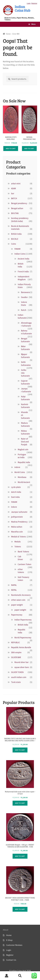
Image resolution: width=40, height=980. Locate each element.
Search (20, 976)
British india (23, 625)
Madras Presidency (19, 522)
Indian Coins (20, 254)
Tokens (18, 547)
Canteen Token (24, 564)
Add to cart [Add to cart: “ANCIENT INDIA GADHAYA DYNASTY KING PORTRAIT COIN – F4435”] (20, 909)
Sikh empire (16, 652)
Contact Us (11, 960)
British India (16, 234)
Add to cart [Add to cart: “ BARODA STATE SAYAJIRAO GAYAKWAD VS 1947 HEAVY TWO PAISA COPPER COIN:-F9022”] (11, 148)
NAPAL (14, 585)
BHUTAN (15, 213)
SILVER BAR (16, 657)
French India (23, 271)
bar (13, 193)
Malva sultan (17, 527)
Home (8, 34)
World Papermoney (23, 638)
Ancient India (23, 259)
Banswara (25, 292)
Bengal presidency (19, 203)
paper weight (17, 605)
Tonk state (16, 682)
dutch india (16, 492)
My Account (7, 976)
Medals (17, 542)
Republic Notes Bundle (21, 647)
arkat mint (16, 183)
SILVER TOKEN (17, 672)
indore (17, 467)
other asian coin (18, 600)
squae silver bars (22, 667)
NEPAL (14, 590)
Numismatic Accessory (21, 595)
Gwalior (24, 297)
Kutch (24, 310)
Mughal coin (23, 449)
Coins (13, 244)
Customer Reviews (14, 945)
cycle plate (16, 487)
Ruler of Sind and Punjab (25, 442)
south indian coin (19, 677)
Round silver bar (21, 662)
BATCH (14, 198)
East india (15, 497)
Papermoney (17, 615)
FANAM (17, 249)
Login (29, 3)
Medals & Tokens (18, 537)
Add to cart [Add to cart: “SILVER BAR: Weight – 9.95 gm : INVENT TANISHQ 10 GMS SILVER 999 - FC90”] (20, 856)
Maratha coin (17, 532)
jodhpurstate (17, 517)
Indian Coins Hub (23, 8)
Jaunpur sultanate (19, 512)
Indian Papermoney (23, 620)
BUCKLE (15, 239)
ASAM (13, 188)
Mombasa (22, 477)
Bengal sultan (17, 208)
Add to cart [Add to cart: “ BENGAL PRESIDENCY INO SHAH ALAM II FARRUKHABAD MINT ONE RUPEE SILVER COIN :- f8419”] (29, 148)
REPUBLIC (15, 642)
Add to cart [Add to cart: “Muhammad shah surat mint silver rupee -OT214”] (20, 803)
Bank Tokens (23, 552)
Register (34, 3)
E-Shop (9, 940)
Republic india (24, 462)
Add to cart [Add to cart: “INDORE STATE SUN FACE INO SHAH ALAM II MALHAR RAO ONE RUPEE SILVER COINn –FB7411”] (20, 750)
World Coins (20, 472)
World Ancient (24, 482)
